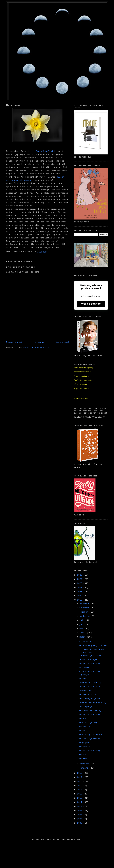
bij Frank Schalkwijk (43, 151)
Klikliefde (85, 641)
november (85, 608)
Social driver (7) (89, 686)
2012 (80, 798)
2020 (80, 596)
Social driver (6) (89, 715)
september (86, 616)
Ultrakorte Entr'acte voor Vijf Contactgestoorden (91, 653)
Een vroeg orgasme (89, 699)
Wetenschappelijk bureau (93, 645)
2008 (80, 815)
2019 (80, 600)
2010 (80, 806)
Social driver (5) (89, 751)
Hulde (82, 731)
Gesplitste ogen (88, 660)
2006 (80, 823)
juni (83, 625)
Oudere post (63, 342)
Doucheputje (86, 707)
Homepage (39, 342)
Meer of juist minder (91, 735)
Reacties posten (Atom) (37, 348)
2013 (80, 794)
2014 (80, 790)
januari (84, 768)
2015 (80, 786)
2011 (80, 802)
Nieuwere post (14, 342)
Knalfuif (84, 678)
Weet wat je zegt (89, 723)
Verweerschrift (88, 695)
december (85, 604)
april (83, 633)
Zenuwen (83, 759)
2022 (80, 588)
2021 (80, 592)
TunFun (83, 755)
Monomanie (85, 747)
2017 (80, 777)
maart (83, 637)
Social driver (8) (89, 664)
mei (82, 629)
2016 (80, 781)
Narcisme (13, 105)
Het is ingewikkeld (90, 739)
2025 (80, 575)
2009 (80, 811)
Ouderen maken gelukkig (93, 703)
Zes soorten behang (90, 711)
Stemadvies (85, 691)
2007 (80, 819)
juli (83, 620)
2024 (80, 579)
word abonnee (91, 304)
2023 (80, 583)
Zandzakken (85, 727)
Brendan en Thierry (90, 682)
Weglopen (84, 743)
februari (85, 764)
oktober (84, 612)
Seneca (83, 719)
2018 (80, 773)
